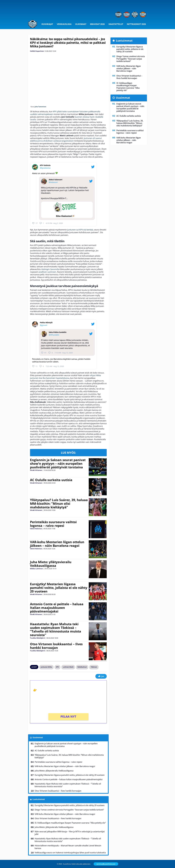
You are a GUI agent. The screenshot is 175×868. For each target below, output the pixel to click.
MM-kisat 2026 (97, 24)
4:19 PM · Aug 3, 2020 (54, 223)
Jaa (101, 676)
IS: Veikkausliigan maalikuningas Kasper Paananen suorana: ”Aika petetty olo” (70, 823)
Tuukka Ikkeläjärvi (37, 638)
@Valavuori (53, 182)
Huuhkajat (47, 24)
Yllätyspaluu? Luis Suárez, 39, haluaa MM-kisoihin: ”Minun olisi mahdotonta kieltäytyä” (59, 504)
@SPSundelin (54, 335)
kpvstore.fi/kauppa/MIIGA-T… (54, 198)
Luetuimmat (39, 799)
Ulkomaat (81, 24)
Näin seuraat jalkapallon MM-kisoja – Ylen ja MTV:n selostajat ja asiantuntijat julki (70, 833)
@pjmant (43, 325)
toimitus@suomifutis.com (106, 864)
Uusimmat (38, 737)
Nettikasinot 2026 (136, 24)
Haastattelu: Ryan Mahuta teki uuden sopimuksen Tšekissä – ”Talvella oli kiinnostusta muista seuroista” (56, 629)
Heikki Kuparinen (37, 51)
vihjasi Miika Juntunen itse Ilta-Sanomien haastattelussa (65, 377)
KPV (57, 667)
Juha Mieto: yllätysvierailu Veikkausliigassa (51, 564)
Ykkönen (94, 667)
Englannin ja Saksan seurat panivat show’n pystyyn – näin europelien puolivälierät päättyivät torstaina (58, 464)
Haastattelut (116, 24)
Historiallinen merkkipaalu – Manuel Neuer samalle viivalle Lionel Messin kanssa (68, 847)
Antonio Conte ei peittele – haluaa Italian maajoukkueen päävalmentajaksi (57, 608)
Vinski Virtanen (36, 470)
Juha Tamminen (40, 107)
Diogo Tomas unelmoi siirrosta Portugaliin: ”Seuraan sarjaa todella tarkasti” (69, 810)
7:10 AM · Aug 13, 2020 (64, 353)
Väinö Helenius (36, 529)
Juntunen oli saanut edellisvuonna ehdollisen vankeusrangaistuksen (66, 140)
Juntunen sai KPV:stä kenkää (80, 230)
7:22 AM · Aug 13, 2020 (55, 366)
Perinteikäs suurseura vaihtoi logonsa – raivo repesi (53, 524)
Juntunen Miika (46, 667)
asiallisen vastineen (47, 272)
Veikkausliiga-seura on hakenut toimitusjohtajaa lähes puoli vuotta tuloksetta (70, 853)
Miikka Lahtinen (37, 569)
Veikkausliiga (64, 24)
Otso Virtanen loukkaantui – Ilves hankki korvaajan (56, 646)
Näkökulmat (82, 667)
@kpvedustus (45, 168)
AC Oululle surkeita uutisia (51, 480)
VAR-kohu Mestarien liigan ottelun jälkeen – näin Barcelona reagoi (57, 544)
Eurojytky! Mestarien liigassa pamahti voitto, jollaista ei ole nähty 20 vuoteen (59, 588)
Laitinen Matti (68, 667)
